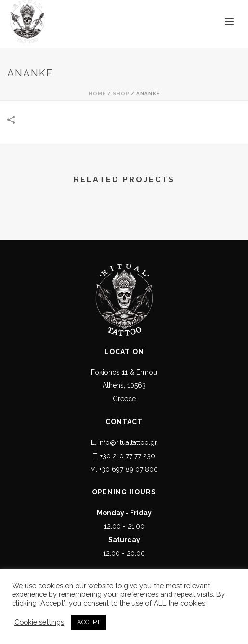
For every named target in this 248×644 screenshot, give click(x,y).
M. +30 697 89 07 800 (124, 469)
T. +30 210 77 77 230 (124, 456)
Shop (121, 94)
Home (97, 94)
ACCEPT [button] (89, 622)
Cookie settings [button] (39, 622)
